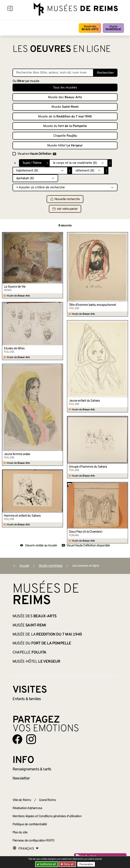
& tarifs (32, 769)
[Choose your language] (26, 849)
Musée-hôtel (65, 146)
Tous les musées (65, 88)
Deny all (68, 864)
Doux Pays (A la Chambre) (85, 532)
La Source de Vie (15, 287)
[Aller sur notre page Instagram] (31, 739)
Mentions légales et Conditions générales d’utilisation (47, 816)
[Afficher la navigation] (10, 9)
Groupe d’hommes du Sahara (88, 467)
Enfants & (27, 699)
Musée (113, 28)
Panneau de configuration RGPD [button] (33, 841)
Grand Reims (47, 800)
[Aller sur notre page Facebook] (17, 739)
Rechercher (105, 73)
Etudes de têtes (14, 349)
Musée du (65, 126)
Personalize (86, 864)
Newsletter (21, 778)
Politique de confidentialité (30, 824)
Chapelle (65, 136)
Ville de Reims (22, 800)
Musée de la (65, 117)
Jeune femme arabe (17, 454)
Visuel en (37, 154)
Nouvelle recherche (65, 199)
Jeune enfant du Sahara (84, 401)
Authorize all (47, 864)
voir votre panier (65, 209)
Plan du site (20, 833)
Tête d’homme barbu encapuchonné (92, 305)
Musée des (90, 28)
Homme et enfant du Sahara (22, 516)
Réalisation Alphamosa (27, 808)
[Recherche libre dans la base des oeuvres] (53, 73)
